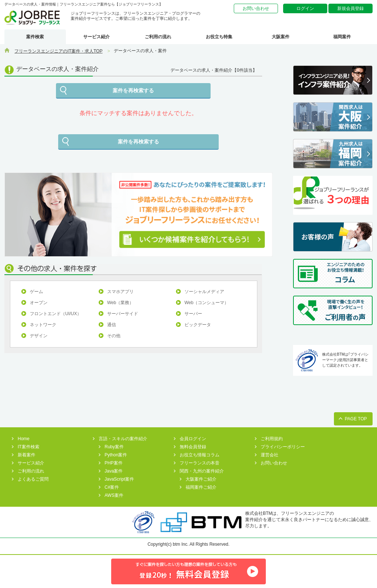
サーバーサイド (123, 314)
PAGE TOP (356, 419)
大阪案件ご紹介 (201, 479)
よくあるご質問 (33, 479)
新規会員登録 (350, 8)
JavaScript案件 (119, 479)
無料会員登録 (193, 447)
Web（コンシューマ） (207, 303)
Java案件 (114, 471)
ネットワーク (43, 325)
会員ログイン (193, 439)
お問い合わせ (256, 8)
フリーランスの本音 (200, 463)
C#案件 (112, 487)
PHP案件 (114, 463)
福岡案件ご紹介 (201, 487)
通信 (112, 325)
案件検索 (35, 37)
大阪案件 (281, 37)
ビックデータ (198, 325)
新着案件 (27, 455)
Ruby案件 (114, 447)
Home (24, 439)
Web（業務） (120, 303)
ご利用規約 (272, 439)
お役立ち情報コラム (200, 455)
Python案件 (116, 455)
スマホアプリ (120, 292)
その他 (114, 336)
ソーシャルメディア (204, 292)
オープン (39, 303)
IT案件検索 (29, 447)
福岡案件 (342, 37)
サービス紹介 (96, 37)
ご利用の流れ (158, 37)
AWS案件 (114, 495)
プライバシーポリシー (283, 447)
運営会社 (269, 455)
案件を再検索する (133, 90)
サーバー (193, 314)
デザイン (39, 336)
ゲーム (36, 292)
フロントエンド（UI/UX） (56, 314)
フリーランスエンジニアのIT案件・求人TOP (58, 51)
